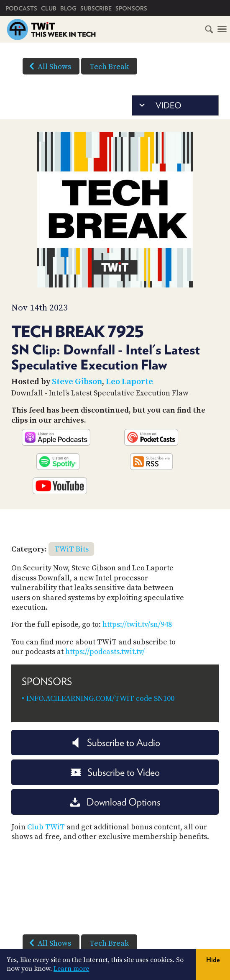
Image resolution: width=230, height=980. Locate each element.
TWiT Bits (72, 549)
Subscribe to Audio (115, 743)
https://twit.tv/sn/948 (137, 625)
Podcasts (21, 8)
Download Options (115, 802)
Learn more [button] (71, 969)
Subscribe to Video (115, 772)
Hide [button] (213, 960)
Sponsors (131, 8)
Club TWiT (46, 827)
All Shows (49, 66)
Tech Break (109, 67)
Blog (68, 8)
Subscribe (96, 8)
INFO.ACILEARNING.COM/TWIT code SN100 (100, 699)
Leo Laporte (129, 382)
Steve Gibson (77, 382)
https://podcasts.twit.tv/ (105, 652)
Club (49, 8)
